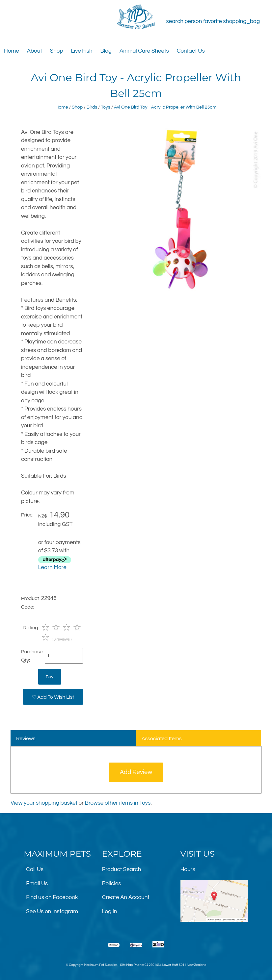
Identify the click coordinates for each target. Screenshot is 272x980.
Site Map (126, 965)
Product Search (122, 869)
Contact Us (191, 51)
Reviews (26, 739)
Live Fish (82, 51)
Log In (110, 912)
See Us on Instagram (52, 912)
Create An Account (126, 897)
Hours (188, 869)
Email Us (37, 884)
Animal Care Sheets (144, 51)
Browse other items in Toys (118, 803)
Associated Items (162, 739)
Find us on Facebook (52, 897)
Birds (92, 107)
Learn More (52, 567)
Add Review (136, 772)
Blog (106, 51)
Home (12, 51)
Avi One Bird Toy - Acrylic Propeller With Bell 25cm (165, 107)
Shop (57, 51)
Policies (112, 884)
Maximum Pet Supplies (101, 965)
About (35, 51)
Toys (105, 107)
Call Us (35, 869)
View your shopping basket (44, 803)
